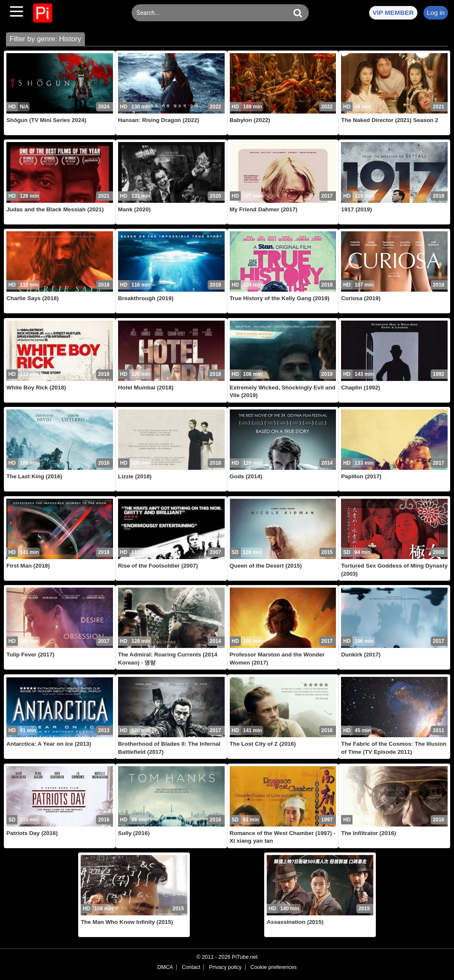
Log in (436, 13)
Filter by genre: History (45, 39)
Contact (191, 967)
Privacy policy (225, 967)
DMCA (165, 967)
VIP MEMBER (393, 13)
